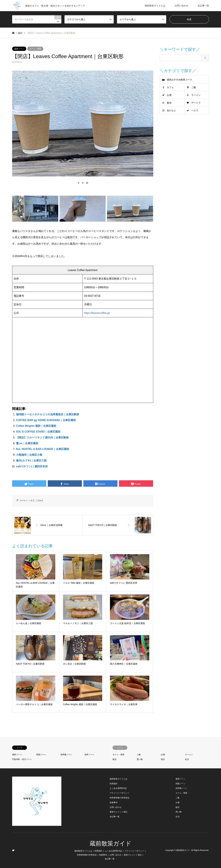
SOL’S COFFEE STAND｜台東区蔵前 (38, 432)
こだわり (39, 500)
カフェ (170, 87)
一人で (31, 500)
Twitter (13, 850)
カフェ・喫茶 (35, 49)
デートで (196, 103)
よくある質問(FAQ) (118, 788)
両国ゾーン (41, 755)
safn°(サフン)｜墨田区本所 (32, 466)
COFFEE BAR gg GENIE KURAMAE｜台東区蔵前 (46, 420)
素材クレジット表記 (118, 812)
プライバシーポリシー (119, 793)
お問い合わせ (181, 6)
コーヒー (23, 500)
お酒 (169, 95)
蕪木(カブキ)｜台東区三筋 (31, 461)
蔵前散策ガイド (110, 843)
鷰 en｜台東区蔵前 (27, 443)
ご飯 (194, 87)
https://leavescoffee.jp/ (97, 313)
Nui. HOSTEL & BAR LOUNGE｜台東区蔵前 (43, 449)
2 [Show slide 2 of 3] (83, 183)
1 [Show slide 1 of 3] (78, 183)
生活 (187, 759)
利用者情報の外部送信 (119, 798)
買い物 (140, 759)
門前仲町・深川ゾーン (22, 759)
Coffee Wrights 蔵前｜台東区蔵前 (36, 426)
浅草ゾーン (89, 755)
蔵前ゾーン (19, 49)
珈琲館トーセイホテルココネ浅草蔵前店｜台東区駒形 (48, 414)
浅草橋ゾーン (66, 755)
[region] (83, 130)
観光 (169, 103)
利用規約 (114, 784)
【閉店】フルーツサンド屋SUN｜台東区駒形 (42, 438)
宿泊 (163, 759)
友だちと (171, 110)
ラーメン (196, 95)
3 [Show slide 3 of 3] (87, 183)
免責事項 (114, 803)
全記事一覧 (203, 6)
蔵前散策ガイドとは (155, 6)
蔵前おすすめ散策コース (179, 80)
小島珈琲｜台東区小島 (29, 455)
